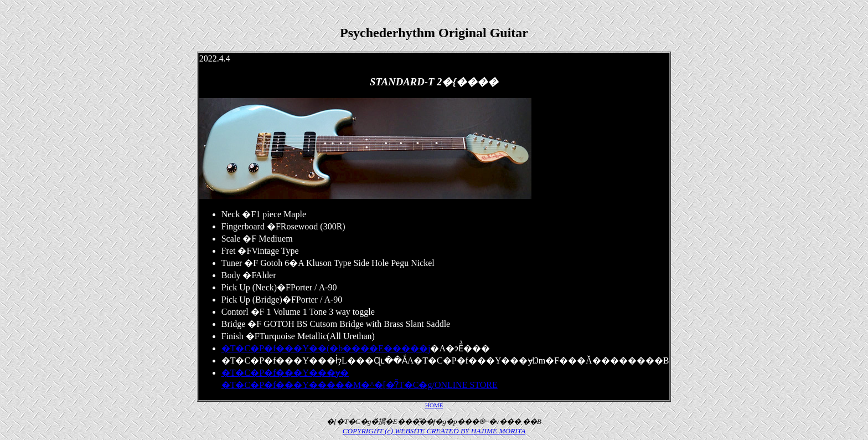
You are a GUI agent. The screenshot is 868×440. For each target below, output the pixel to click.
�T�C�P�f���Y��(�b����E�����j (326, 348)
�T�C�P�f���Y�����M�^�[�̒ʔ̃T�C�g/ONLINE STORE (360, 385)
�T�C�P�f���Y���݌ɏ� (285, 373)
